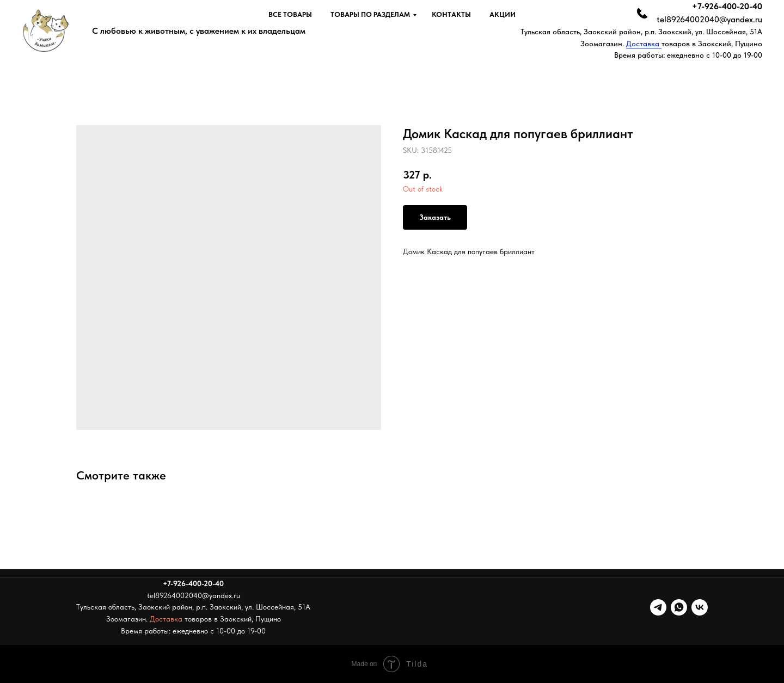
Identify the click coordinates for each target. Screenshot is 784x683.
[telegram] (658, 607)
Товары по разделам (370, 14)
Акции (503, 14)
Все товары (290, 14)
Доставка (644, 44)
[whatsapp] (679, 607)
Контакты (451, 14)
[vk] (700, 607)
